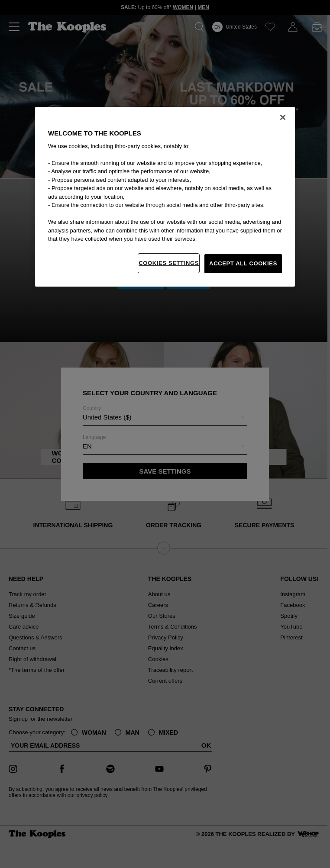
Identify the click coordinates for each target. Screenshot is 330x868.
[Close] (283, 117)
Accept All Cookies (243, 263)
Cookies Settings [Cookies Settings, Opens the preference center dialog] (169, 263)
